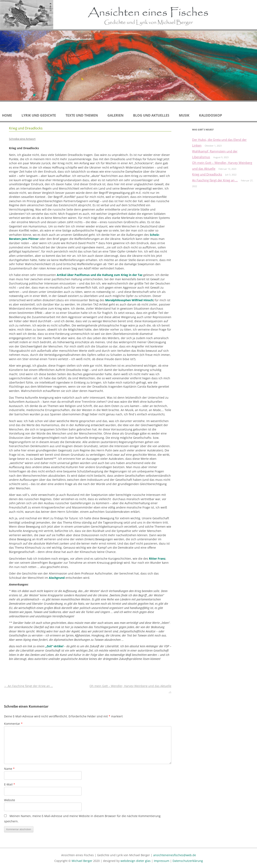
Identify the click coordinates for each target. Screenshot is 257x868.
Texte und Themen (82, 115)
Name (9, 769)
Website (10, 800)
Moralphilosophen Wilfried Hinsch (129, 300)
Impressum (162, 861)
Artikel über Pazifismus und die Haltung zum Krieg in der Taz (100, 275)
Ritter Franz (157, 559)
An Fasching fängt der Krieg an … (28, 686)
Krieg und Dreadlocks (207, 174)
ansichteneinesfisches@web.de (175, 855)
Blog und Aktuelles (151, 115)
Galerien (115, 115)
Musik (184, 115)
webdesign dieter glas (136, 861)
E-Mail (10, 784)
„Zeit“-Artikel (54, 646)
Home (7, 115)
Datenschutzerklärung (188, 861)
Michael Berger (82, 861)
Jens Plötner (30, 239)
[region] (128, 66)
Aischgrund (56, 578)
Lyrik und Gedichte (39, 115)
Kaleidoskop (211, 115)
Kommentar (13, 724)
